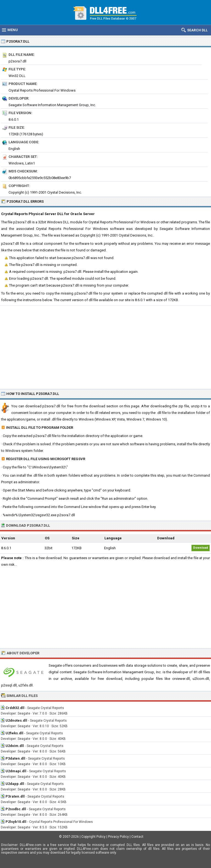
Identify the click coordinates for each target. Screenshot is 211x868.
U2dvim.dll (15, 746)
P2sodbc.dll (16, 809)
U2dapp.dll (15, 784)
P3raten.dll (15, 796)
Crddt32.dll (15, 708)
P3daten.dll (15, 758)
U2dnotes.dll (16, 720)
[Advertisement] (105, 347)
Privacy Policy (118, 837)
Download (201, 548)
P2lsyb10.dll (16, 822)
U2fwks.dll (14, 733)
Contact (137, 837)
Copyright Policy (93, 837)
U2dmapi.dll (16, 771)
